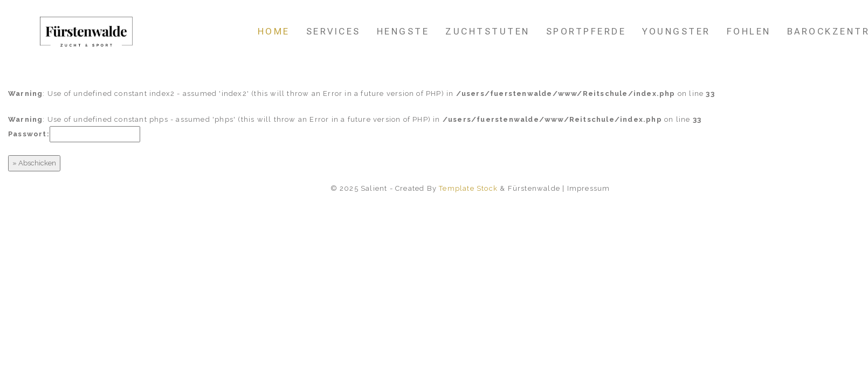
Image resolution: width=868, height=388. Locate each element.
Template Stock (468, 188)
